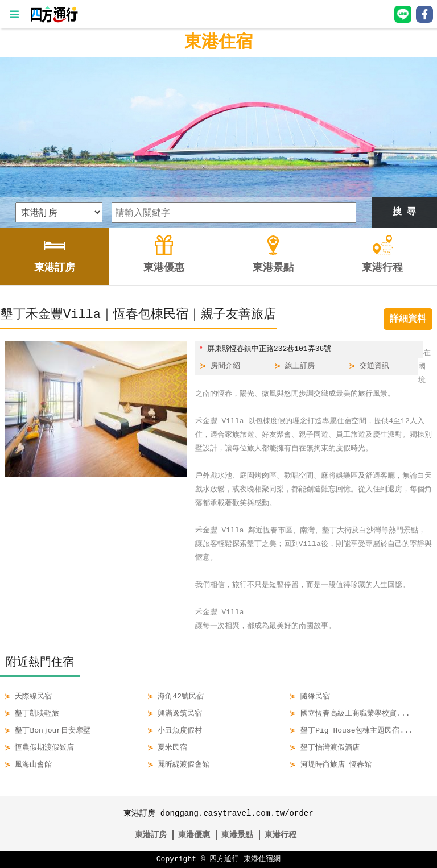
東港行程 (281, 835)
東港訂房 (151, 835)
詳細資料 (408, 319)
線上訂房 (300, 366)
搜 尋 (405, 212)
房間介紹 (225, 366)
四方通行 (224, 859)
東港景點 (237, 835)
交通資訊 (374, 366)
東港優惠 (194, 835)
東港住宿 (218, 42)
